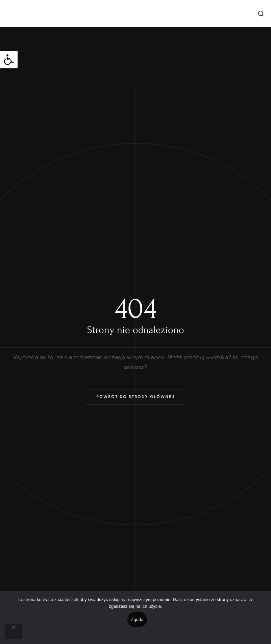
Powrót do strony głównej (135, 397)
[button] (9, 60)
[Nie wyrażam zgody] (14, 631)
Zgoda (137, 619)
